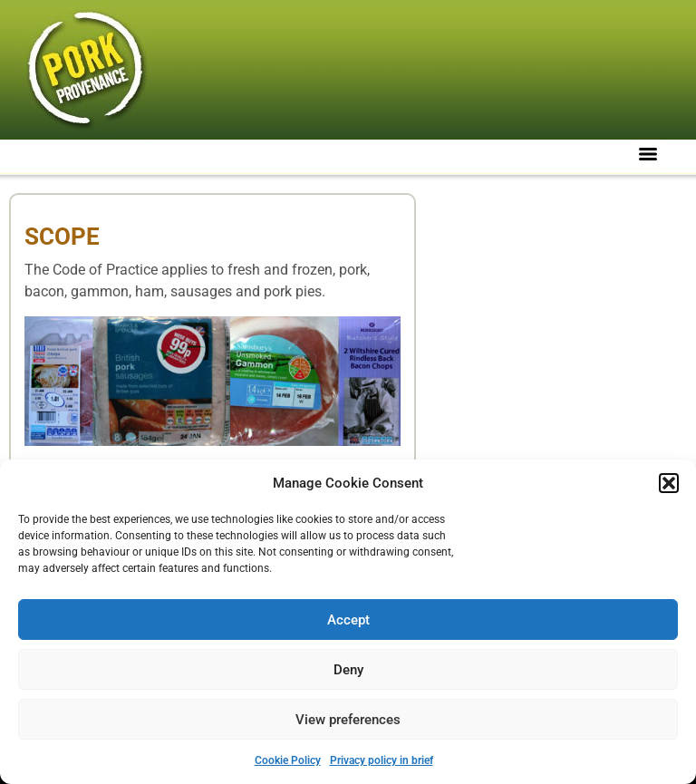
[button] (669, 483)
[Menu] (648, 154)
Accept (348, 620)
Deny (348, 670)
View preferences (348, 720)
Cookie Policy (288, 760)
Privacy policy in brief (382, 760)
